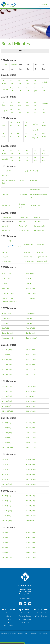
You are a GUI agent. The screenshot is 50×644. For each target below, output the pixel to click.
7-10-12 (5, 511)
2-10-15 (29, 386)
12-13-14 (29, 448)
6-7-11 (28, 542)
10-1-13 (29, 479)
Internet (9, 616)
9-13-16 (5, 369)
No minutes (30, 521)
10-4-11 (29, 552)
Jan (3, 65)
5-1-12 (4, 506)
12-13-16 (29, 374)
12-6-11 (29, 557)
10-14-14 (29, 443)
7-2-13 (4, 474)
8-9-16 (28, 365)
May (33, 124)
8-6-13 (28, 474)
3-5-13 (4, 464)
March (32, 171)
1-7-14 (4, 423)
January (5, 171)
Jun (43, 82)
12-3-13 (29, 484)
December (33, 205)
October (5, 205)
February (21, 171)
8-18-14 (29, 438)
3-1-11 (4, 537)
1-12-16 (5, 350)
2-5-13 (28, 459)
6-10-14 (29, 433)
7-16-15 (5, 401)
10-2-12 (29, 516)
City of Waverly (41, 613)
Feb (12, 65)
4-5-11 (28, 537)
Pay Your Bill (25, 613)
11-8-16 (5, 374)
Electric (9, 613)
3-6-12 (4, 501)
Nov (33, 130)
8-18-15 (29, 401)
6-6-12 (28, 506)
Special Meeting (8, 301)
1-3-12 (4, 496)
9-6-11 (4, 552)
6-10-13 (29, 469)
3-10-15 (5, 391)
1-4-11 (4, 532)
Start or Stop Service (25, 619)
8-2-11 (28, 547)
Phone (9, 622)
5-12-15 (5, 396)
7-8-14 (4, 438)
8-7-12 (28, 511)
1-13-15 (5, 386)
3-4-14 (4, 428)
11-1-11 (5, 557)
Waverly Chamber (41, 616)
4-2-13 (28, 464)
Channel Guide (25, 622)
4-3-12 (28, 501)
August (21, 195)
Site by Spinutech (43, 634)
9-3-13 (4, 479)
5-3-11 (4, 542)
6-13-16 (29, 360)
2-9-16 (28, 350)
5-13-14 (5, 433)
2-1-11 (28, 532)
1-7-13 (4, 459)
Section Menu (25, 51)
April (4, 175)
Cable (9, 619)
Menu (44, 4)
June (32, 180)
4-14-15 (29, 391)
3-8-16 (4, 355)
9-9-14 (4, 443)
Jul (3, 89)
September (33, 190)
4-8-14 (28, 428)
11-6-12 (5, 521)
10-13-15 (29, 406)
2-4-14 (28, 423)
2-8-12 (28, 496)
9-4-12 (4, 516)
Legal (26, 634)
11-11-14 (5, 448)
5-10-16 (5, 360)
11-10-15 (5, 411)
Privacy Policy (33, 634)
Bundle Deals (9, 625)
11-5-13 (5, 484)
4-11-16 (29, 355)
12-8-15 (29, 411)
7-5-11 (4, 547)
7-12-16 (5, 365)
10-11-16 (29, 369)
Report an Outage (25, 616)
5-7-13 (4, 469)
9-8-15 (4, 406)
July (3, 195)
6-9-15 (29, 396)
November (22, 230)
